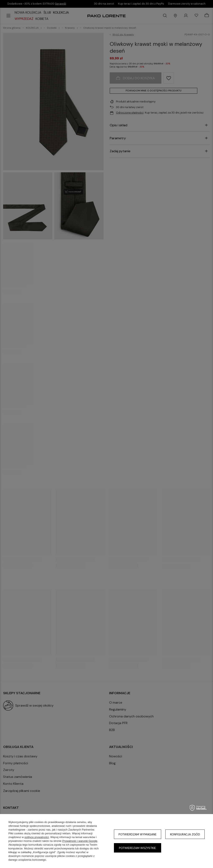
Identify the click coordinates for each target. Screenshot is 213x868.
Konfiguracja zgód (185, 834)
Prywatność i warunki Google (80, 841)
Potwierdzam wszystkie (137, 848)
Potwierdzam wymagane (138, 834)
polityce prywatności (37, 837)
